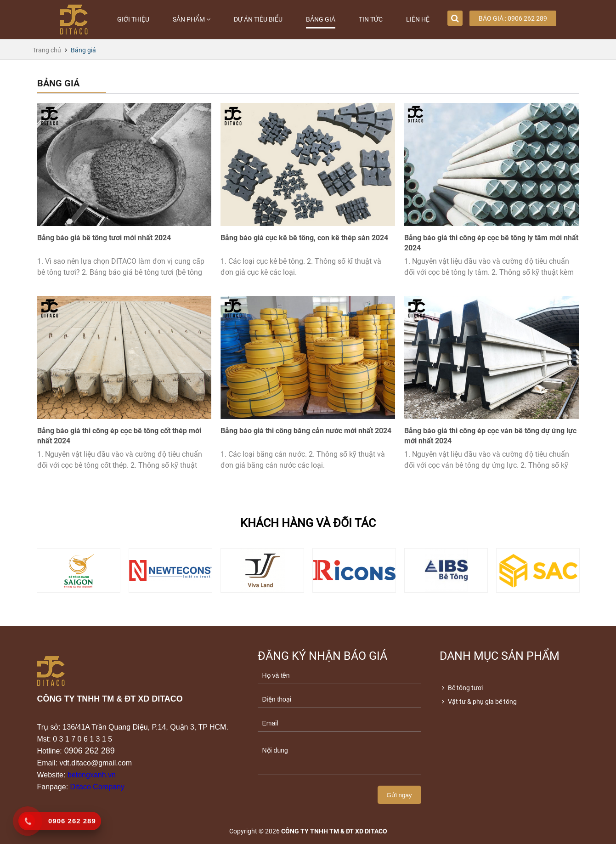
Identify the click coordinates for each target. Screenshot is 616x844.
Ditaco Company (97, 787)
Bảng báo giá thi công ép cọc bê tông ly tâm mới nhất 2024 (491, 243)
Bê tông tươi (461, 688)
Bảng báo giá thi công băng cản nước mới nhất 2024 (306, 431)
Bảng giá (321, 20)
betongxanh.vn (92, 775)
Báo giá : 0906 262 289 (513, 18)
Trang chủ (47, 50)
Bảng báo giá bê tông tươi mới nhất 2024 (104, 238)
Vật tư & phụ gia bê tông (478, 702)
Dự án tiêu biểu (258, 20)
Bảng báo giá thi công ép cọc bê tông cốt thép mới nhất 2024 (119, 436)
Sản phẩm (192, 20)
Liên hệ (418, 20)
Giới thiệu (133, 20)
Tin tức (371, 20)
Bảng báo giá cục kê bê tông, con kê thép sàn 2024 (304, 238)
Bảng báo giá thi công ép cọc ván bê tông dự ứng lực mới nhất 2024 (490, 436)
